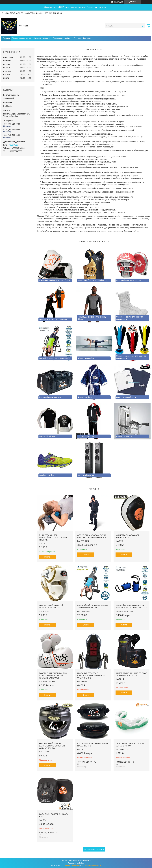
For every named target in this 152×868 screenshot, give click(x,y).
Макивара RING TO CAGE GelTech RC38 (127, 536)
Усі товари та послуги (93, 849)
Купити (47, 557)
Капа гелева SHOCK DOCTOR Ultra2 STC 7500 (130, 745)
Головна (6, 38)
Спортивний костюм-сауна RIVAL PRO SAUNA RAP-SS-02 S (92, 536)
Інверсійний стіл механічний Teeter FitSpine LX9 (92, 607)
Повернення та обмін (62, 38)
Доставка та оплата (42, 38)
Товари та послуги (20, 38)
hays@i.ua (13, 145)
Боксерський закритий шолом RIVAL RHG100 (51, 607)
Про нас (77, 38)
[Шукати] (142, 26)
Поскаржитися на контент (70, 865)
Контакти (87, 38)
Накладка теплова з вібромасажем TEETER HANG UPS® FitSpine (92, 676)
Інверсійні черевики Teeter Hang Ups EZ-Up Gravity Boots (131, 607)
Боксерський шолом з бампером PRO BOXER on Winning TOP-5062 (52, 746)
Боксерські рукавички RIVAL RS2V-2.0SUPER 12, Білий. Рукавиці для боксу (54, 676)
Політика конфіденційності (91, 865)
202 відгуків (119, 2)
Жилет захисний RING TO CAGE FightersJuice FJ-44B (131, 674)
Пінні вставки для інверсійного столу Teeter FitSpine (53, 538)
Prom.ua (88, 861)
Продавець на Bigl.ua (76, 863)
